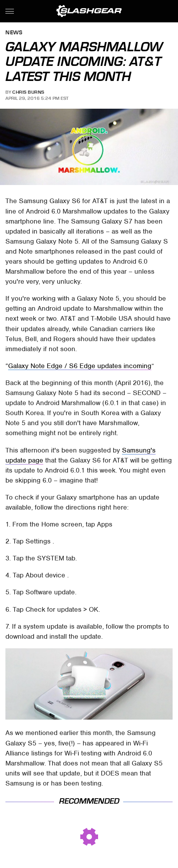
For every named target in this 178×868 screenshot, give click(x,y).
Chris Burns (28, 92)
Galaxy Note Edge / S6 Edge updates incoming (80, 366)
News (14, 33)
